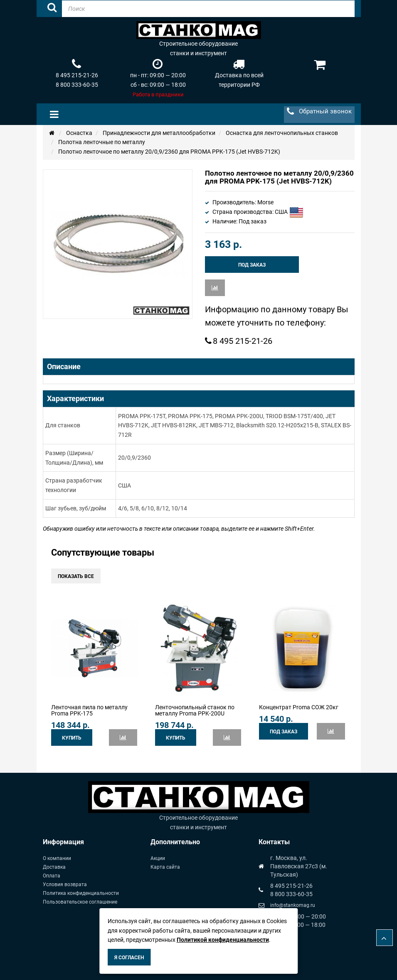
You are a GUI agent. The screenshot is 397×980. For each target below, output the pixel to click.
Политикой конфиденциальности (223, 940)
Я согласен (129, 958)
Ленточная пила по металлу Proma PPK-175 (89, 710)
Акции (158, 858)
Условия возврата (65, 884)
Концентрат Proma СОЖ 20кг (299, 707)
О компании (57, 858)
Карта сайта (165, 867)
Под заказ (252, 265)
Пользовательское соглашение (80, 902)
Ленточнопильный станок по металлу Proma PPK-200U (195, 710)
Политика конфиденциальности (81, 893)
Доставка (54, 867)
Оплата (52, 876)
